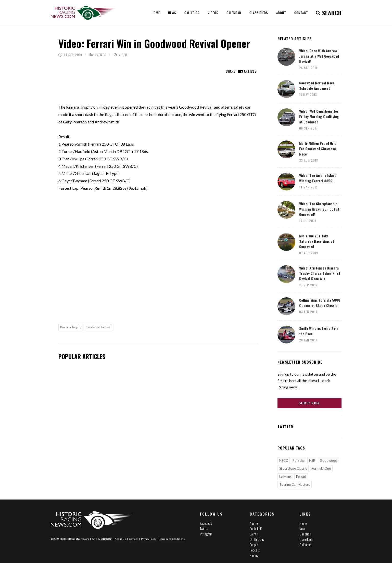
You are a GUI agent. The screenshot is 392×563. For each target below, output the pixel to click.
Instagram (206, 534)
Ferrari (301, 477)
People (254, 545)
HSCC (284, 460)
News (303, 528)
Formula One (321, 468)
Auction (255, 523)
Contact (133, 539)
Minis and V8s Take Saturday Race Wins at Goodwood (317, 241)
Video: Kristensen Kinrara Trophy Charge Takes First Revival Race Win (320, 273)
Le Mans (285, 477)
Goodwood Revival (98, 327)
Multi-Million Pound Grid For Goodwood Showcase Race (318, 149)
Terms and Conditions (172, 539)
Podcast (255, 550)
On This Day (257, 539)
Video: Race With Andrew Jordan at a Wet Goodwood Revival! (319, 56)
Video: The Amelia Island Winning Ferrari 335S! (318, 178)
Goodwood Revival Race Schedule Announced (317, 85)
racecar (106, 539)
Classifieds (306, 539)
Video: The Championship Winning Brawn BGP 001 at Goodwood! (319, 209)
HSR (312, 460)
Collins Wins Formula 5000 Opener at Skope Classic (320, 303)
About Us (120, 539)
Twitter (204, 528)
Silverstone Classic (293, 468)
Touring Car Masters (295, 484)
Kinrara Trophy (71, 327)
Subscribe (309, 403)
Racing (254, 555)
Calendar (305, 545)
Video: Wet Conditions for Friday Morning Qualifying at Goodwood (319, 116)
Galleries (305, 534)
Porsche (299, 460)
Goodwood (328, 460)
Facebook (206, 523)
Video (123, 55)
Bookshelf (256, 528)
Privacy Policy (149, 539)
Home (303, 523)
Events (101, 55)
